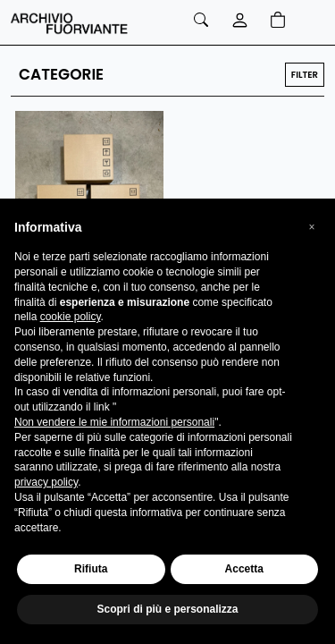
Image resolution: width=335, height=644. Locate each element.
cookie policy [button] (71, 317)
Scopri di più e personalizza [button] (167, 609)
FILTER (305, 75)
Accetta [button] (244, 569)
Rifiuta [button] (91, 569)
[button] (312, 227)
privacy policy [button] (46, 482)
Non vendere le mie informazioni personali (114, 422)
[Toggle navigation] (309, 22)
